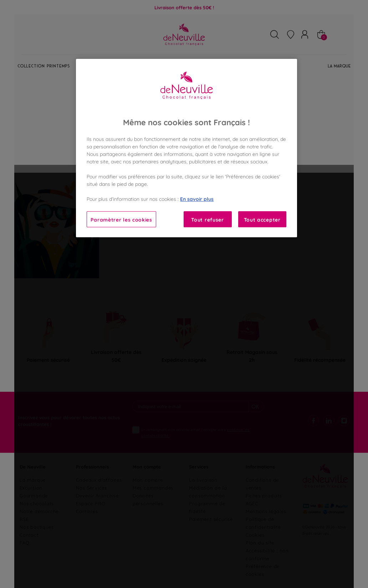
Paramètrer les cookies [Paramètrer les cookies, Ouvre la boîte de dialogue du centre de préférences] (121, 219)
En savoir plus (197, 199)
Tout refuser (207, 219)
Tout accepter (262, 219)
